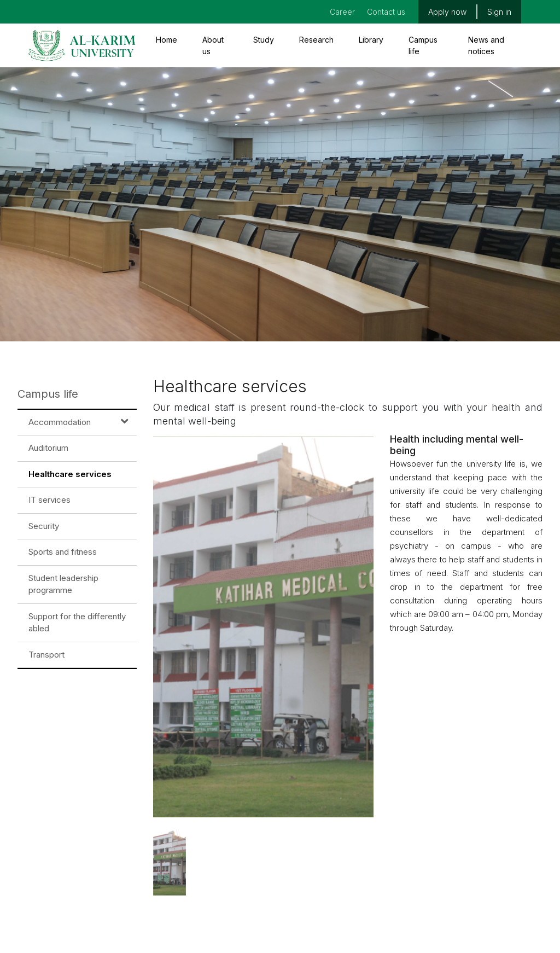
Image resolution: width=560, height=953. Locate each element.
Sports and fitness (63, 552)
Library (371, 40)
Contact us (386, 12)
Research (316, 40)
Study (264, 40)
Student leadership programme (63, 584)
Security (44, 526)
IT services (49, 500)
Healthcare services (70, 474)
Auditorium (48, 448)
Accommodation (60, 422)
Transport (46, 655)
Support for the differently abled (77, 623)
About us (213, 45)
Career (342, 12)
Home (167, 40)
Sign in (499, 12)
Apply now (447, 12)
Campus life (423, 45)
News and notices (486, 45)
